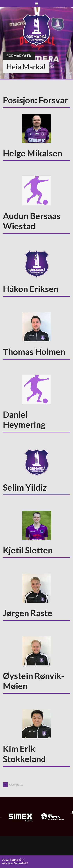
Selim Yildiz (25, 487)
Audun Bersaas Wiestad (32, 221)
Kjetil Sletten (28, 550)
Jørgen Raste (28, 613)
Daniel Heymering (24, 420)
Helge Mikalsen (33, 153)
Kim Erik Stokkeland (24, 754)
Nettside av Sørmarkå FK (15, 863)
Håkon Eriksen (31, 289)
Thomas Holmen (34, 352)
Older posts (13, 785)
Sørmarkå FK (19, 56)
